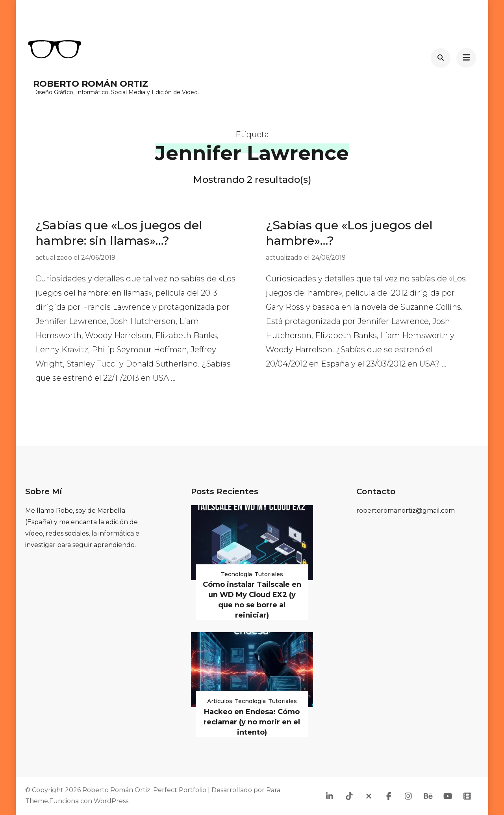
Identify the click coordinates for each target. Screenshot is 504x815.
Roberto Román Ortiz (91, 84)
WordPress (111, 801)
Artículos (220, 701)
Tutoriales (269, 574)
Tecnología (236, 574)
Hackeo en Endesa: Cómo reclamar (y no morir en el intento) (252, 722)
